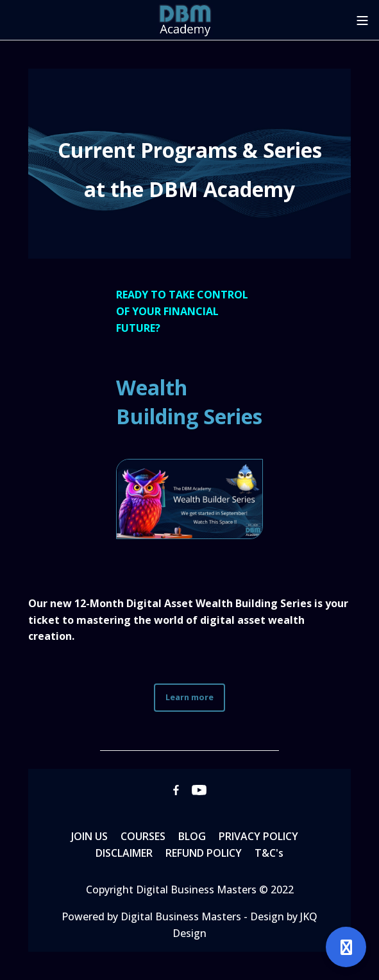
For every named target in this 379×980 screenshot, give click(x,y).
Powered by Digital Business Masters (153, 916)
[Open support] (346, 947)
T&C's (269, 853)
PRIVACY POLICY (258, 836)
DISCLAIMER (124, 853)
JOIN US (89, 836)
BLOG (192, 836)
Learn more (189, 697)
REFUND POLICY (204, 853)
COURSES (143, 836)
